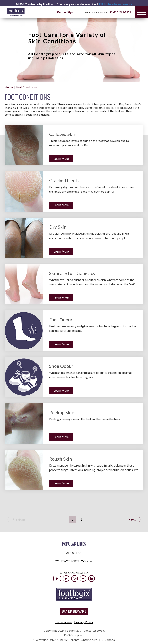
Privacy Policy (84, 622)
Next (132, 519)
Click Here (116, 4)
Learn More (61, 159)
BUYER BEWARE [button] (74, 611)
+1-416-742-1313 (120, 12)
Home (9, 87)
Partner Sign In (66, 12)
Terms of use (63, 622)
